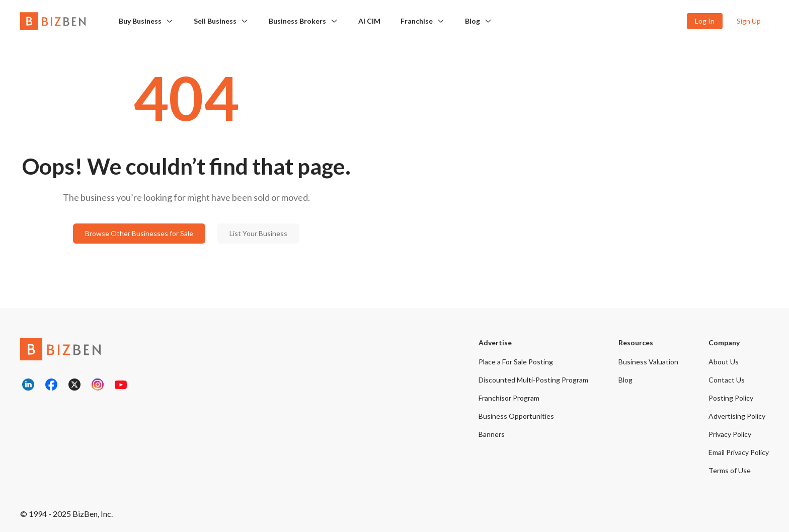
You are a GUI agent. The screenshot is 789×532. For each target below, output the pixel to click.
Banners (492, 434)
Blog (472, 21)
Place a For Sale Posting (516, 362)
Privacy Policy (730, 434)
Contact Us (727, 380)
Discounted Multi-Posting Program (533, 380)
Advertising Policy (737, 416)
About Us (724, 362)
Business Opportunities (516, 416)
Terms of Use (730, 470)
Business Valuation (648, 362)
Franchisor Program (509, 398)
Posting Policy (731, 398)
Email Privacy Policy (739, 452)
